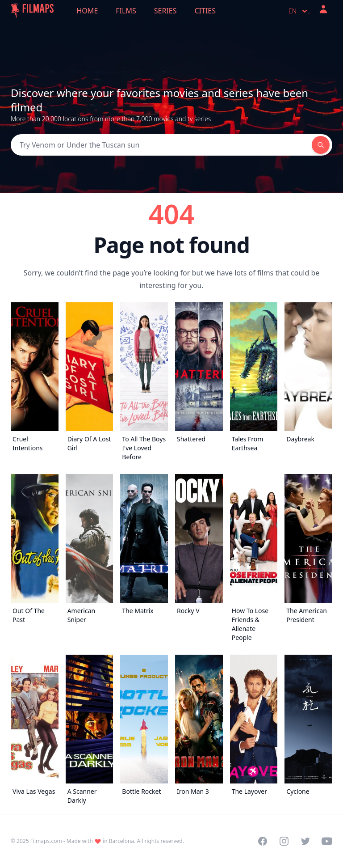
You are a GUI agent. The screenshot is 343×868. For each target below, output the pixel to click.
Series (165, 11)
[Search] (161, 145)
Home (88, 11)
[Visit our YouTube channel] (327, 841)
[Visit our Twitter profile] (305, 841)
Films (126, 11)
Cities (205, 11)
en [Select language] (299, 11)
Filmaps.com (46, 841)
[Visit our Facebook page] (263, 841)
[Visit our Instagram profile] (284, 841)
